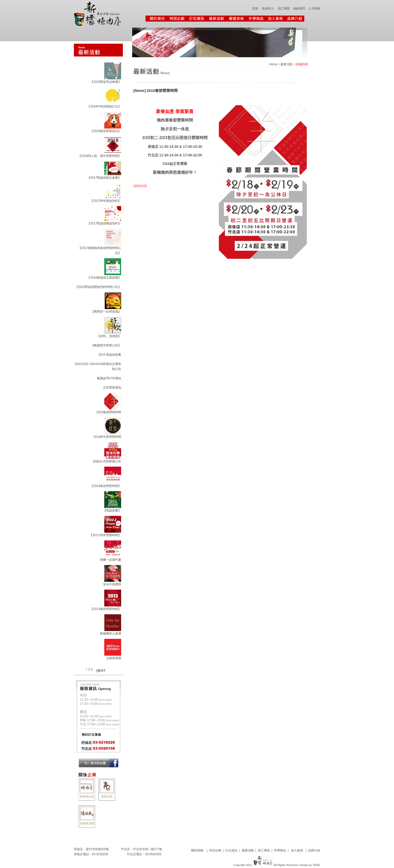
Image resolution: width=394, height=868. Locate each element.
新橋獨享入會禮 (111, 634)
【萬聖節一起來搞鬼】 (106, 312)
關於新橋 (198, 850)
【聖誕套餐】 (112, 511)
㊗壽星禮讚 (114, 658)
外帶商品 (280, 850)
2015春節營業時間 (109, 412)
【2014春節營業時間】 (106, 486)
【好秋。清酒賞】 (109, 336)
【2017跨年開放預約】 (106, 201)
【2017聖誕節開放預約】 (104, 223)
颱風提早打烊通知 (109, 378)
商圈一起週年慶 (111, 560)
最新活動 (286, 64)
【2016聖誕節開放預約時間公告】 (98, 287)
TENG (316, 865)
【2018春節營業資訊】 (106, 131)
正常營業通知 (112, 388)
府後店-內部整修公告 (107, 461)
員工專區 (284, 9)
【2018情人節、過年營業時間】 (100, 156)
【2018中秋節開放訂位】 (104, 106)
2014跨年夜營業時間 (107, 437)
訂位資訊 (231, 850)
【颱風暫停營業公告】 (106, 345)
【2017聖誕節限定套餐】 (104, 178)
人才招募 (314, 9)
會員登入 (268, 9)
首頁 (255, 9)
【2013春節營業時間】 (106, 609)
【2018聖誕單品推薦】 (106, 82)
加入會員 (297, 850)
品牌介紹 (314, 850)
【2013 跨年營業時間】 (105, 535)
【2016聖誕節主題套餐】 (104, 278)
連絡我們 (299, 9)
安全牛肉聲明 (112, 584)
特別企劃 (215, 850)
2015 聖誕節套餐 (110, 355)
